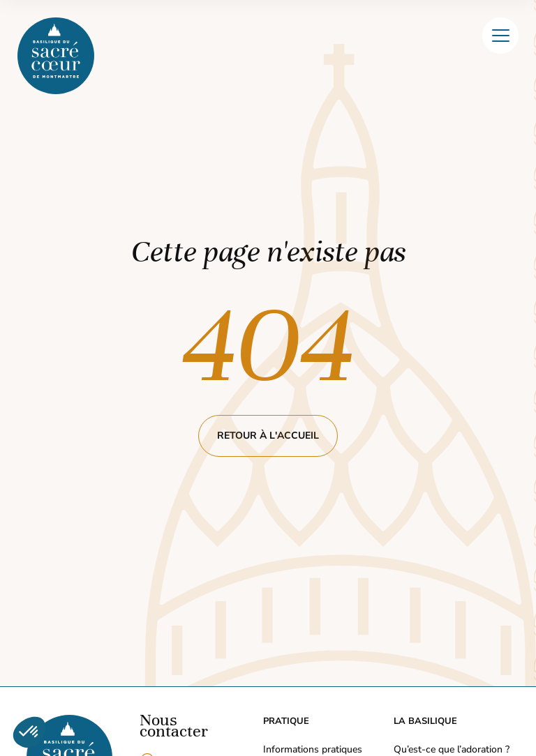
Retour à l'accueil (268, 436)
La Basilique (425, 721)
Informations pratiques (313, 749)
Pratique (286, 721)
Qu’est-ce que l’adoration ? (452, 749)
